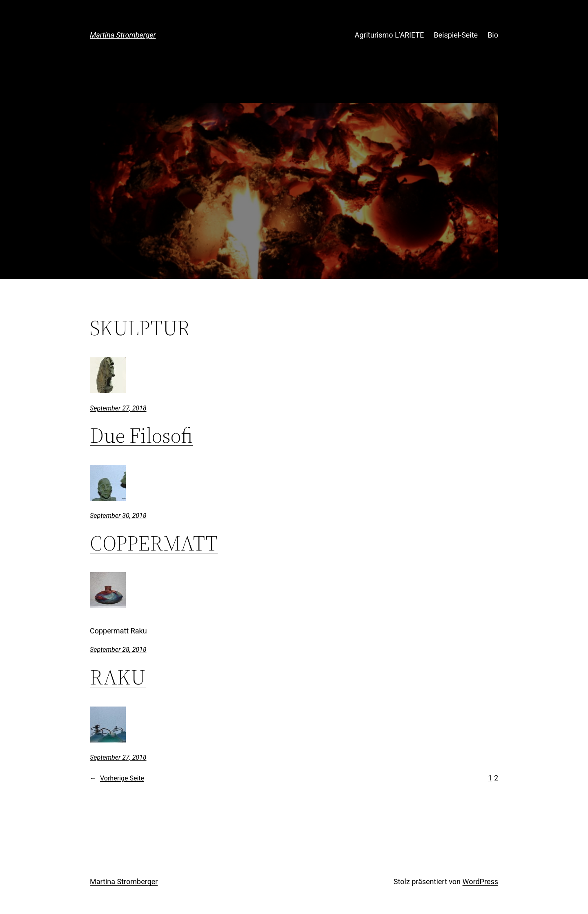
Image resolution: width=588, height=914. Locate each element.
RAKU (118, 677)
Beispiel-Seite (456, 35)
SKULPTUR (140, 328)
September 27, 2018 (118, 408)
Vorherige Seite (117, 778)
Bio (493, 35)
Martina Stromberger (123, 35)
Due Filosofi (141, 435)
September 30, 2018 (118, 516)
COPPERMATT (154, 543)
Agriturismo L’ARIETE (390, 35)
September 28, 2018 (118, 650)
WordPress (480, 882)
